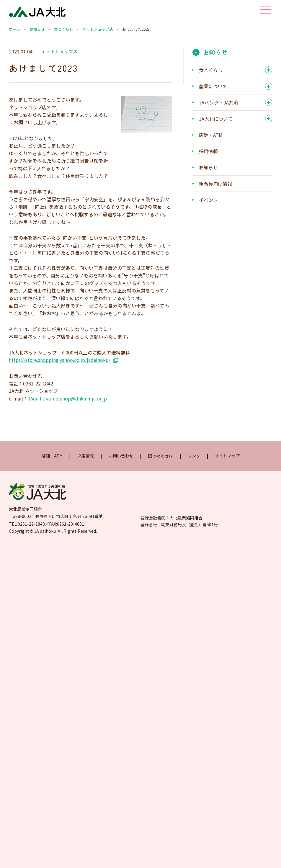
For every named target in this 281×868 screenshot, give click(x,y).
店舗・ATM (211, 135)
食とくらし (64, 29)
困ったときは (161, 456)
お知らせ (37, 29)
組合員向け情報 (215, 184)
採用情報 (208, 151)
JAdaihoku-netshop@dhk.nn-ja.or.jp (67, 398)
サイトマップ (227, 456)
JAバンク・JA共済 (219, 102)
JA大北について (216, 119)
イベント (208, 200)
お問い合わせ (121, 456)
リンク (194, 456)
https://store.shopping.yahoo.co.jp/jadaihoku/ (60, 360)
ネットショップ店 (98, 29)
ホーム (15, 29)
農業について (213, 86)
